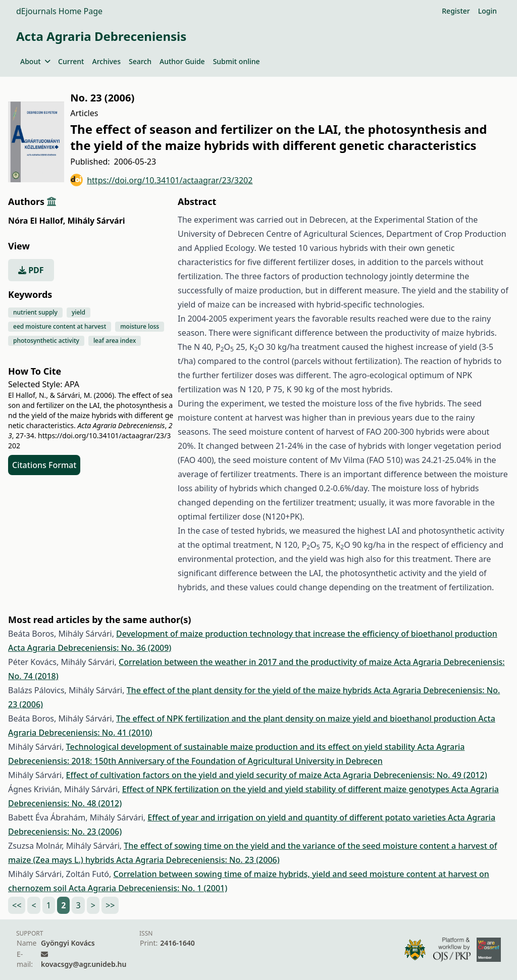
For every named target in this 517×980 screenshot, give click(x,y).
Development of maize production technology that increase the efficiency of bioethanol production (307, 634)
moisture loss (140, 326)
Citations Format (44, 465)
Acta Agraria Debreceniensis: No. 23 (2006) (198, 860)
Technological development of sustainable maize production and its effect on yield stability (242, 747)
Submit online (237, 61)
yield (79, 312)
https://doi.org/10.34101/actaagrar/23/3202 (161, 180)
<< (17, 905)
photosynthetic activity (46, 341)
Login (487, 11)
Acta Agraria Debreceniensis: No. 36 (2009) (90, 648)
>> (110, 905)
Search (140, 61)
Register (456, 11)
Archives (106, 61)
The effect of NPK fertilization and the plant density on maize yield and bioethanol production (297, 718)
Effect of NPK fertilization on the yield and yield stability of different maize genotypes (287, 789)
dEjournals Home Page (59, 11)
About (35, 61)
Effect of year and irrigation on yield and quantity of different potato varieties (298, 817)
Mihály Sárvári (96, 221)
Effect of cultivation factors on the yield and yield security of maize (195, 775)
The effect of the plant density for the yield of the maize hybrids (250, 690)
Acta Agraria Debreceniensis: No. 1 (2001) (148, 888)
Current (71, 61)
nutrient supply (35, 312)
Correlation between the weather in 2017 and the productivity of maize (256, 662)
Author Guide (182, 61)
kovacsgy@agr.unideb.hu (84, 964)
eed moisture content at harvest (60, 326)
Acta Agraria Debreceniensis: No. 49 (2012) (405, 775)
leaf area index (115, 341)
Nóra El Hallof (37, 221)
